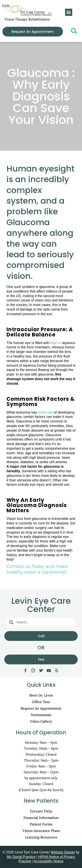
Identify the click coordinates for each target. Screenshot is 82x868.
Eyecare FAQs (41, 811)
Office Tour (41, 702)
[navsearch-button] (73, 32)
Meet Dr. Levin (41, 695)
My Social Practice (21, 857)
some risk (45, 412)
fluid (53, 343)
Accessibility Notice (49, 861)
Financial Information (41, 818)
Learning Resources (41, 837)
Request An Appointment (41, 708)
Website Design (63, 852)
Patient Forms (41, 824)
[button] (69, 12)
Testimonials (41, 715)
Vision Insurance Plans (41, 831)
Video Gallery (41, 721)
